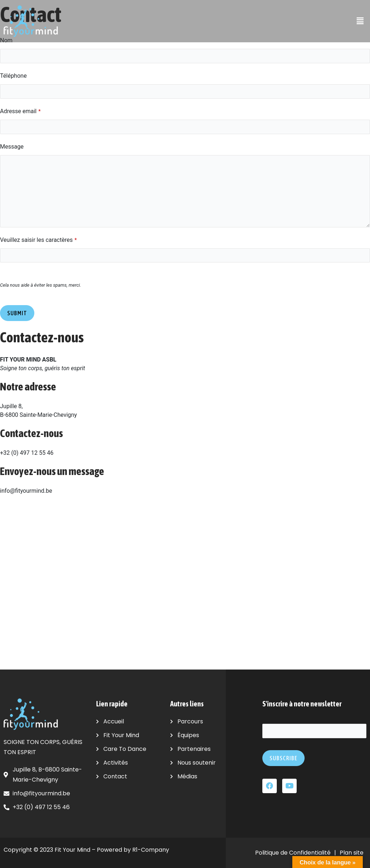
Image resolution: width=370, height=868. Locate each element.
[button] (360, 21)
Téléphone (13, 76)
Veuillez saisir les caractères (38, 242)
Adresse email (20, 113)
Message (12, 149)
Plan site (352, 853)
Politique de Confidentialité (293, 853)
